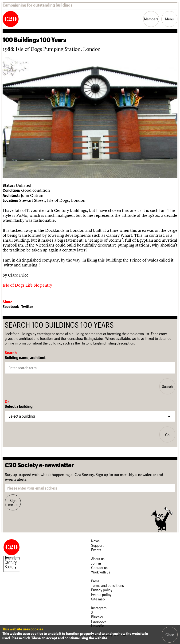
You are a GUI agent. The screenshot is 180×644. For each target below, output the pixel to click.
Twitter (27, 306)
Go (167, 435)
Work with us (101, 572)
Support (97, 545)
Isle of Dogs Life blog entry (27, 285)
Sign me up (13, 502)
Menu (169, 19)
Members (151, 19)
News (95, 541)
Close (170, 635)
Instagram (99, 608)
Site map (98, 599)
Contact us (99, 567)
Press (95, 581)
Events (96, 550)
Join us (96, 563)
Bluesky (97, 617)
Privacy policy (102, 590)
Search (167, 386)
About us (98, 559)
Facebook (11, 306)
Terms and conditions (108, 585)
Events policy (101, 594)
